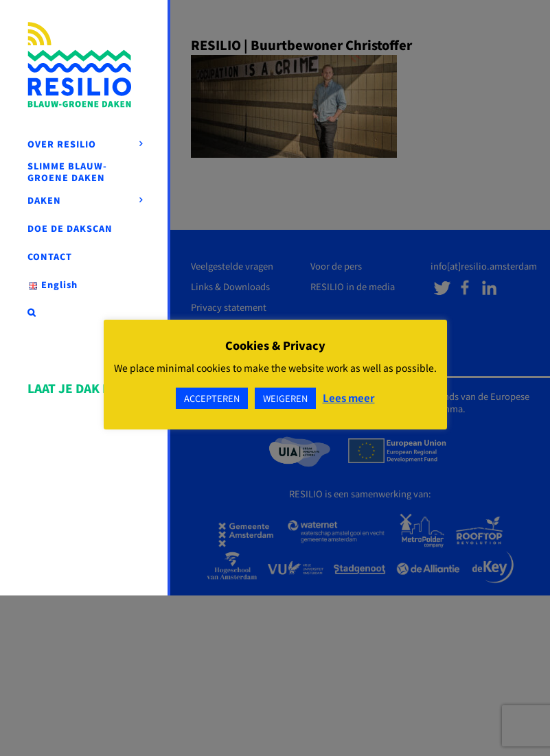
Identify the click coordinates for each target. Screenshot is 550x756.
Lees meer (349, 398)
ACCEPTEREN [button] (212, 398)
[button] (85, 312)
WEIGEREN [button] (285, 398)
